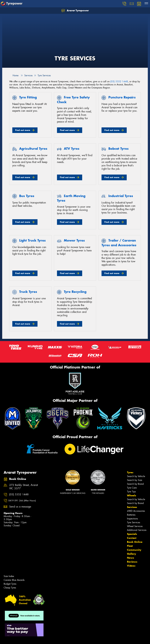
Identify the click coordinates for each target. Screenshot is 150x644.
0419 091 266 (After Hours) (22, 501)
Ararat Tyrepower (75, 11)
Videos (131, 566)
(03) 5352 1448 (119, 81)
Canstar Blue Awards (14, 580)
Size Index (9, 576)
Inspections (132, 519)
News (131, 558)
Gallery (131, 554)
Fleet (130, 546)
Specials (132, 534)
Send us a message (20, 507)
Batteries (131, 515)
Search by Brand (135, 484)
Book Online (135, 542)
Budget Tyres (10, 584)
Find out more (23, 130)
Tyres (130, 472)
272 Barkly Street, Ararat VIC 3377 (24, 487)
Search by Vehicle (136, 476)
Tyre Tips (131, 492)
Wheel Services (135, 526)
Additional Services (137, 530)
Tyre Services (134, 522)
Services (132, 507)
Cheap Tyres (10, 588)
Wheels (132, 495)
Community (134, 550)
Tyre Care (132, 488)
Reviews (132, 562)
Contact (132, 538)
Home (14, 75)
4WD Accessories (136, 511)
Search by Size (135, 480)
